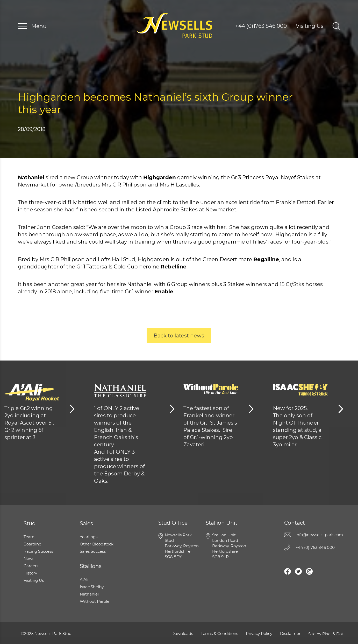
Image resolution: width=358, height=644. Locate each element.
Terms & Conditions (219, 633)
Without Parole (95, 601)
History (30, 573)
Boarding (33, 544)
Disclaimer (290, 633)
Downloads (182, 633)
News (29, 559)
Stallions (91, 566)
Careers (31, 566)
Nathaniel (89, 594)
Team (29, 537)
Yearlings (89, 537)
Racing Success (38, 551)
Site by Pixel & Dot (326, 634)
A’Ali (84, 580)
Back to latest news (179, 336)
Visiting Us (310, 26)
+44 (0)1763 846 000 (261, 26)
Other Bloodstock (97, 544)
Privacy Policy (259, 633)
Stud (30, 523)
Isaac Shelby (92, 587)
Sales (86, 523)
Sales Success (93, 551)
